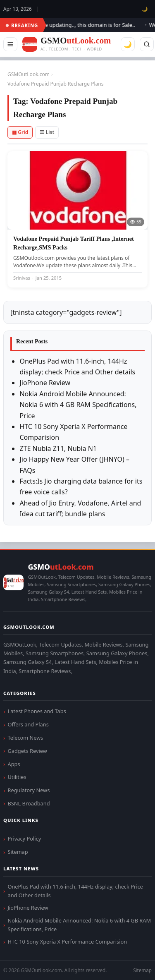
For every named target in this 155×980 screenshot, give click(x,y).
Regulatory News (29, 790)
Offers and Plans (28, 724)
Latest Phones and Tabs (37, 711)
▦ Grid (20, 132)
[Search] (147, 44)
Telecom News (25, 738)
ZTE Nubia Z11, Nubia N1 (58, 448)
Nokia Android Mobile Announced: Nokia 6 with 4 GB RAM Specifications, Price (78, 405)
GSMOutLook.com (29, 74)
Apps (14, 764)
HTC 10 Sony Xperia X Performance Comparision (67, 942)
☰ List (47, 132)
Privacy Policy (24, 839)
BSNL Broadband (29, 803)
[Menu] (10, 44)
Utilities (17, 777)
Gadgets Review (27, 751)
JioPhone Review (45, 383)
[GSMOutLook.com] (67, 44)
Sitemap (18, 852)
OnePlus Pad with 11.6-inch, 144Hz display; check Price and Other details (75, 891)
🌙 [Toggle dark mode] (145, 9)
